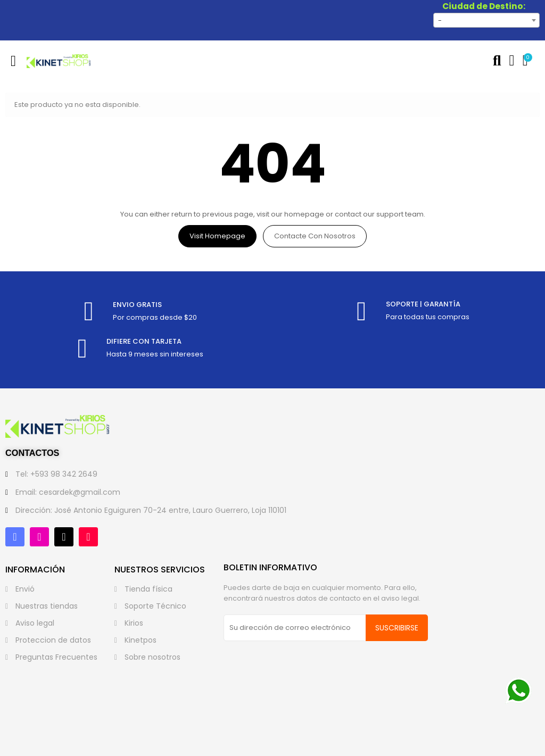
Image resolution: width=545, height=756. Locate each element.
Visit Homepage (217, 236)
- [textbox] (440, 20)
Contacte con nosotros (315, 236)
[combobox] (486, 20)
